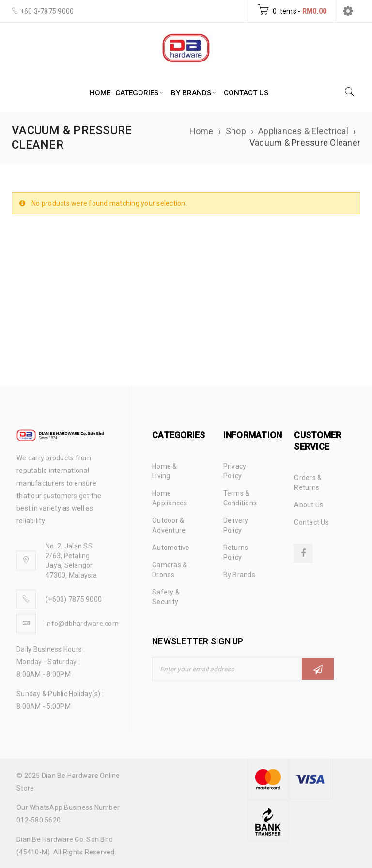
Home (201, 131)
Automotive (171, 548)
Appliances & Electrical (303, 131)
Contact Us (311, 522)
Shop (236, 131)
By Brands (239, 575)
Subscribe (318, 669)
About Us (309, 505)
